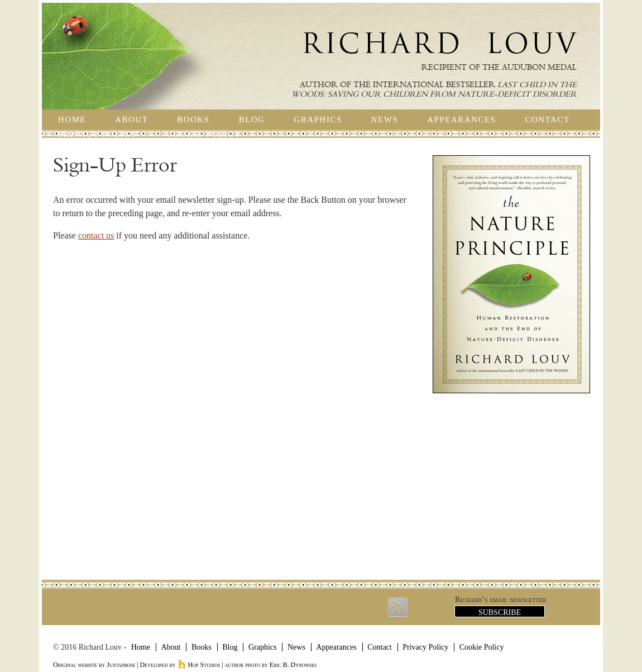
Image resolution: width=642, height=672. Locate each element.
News (385, 120)
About (131, 120)
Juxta (121, 665)
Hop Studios (199, 665)
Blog (252, 120)
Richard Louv (440, 43)
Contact (547, 120)
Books (193, 120)
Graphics (318, 120)
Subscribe (500, 613)
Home (72, 120)
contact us (96, 235)
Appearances (461, 120)
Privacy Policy (98, 134)
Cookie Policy (204, 134)
